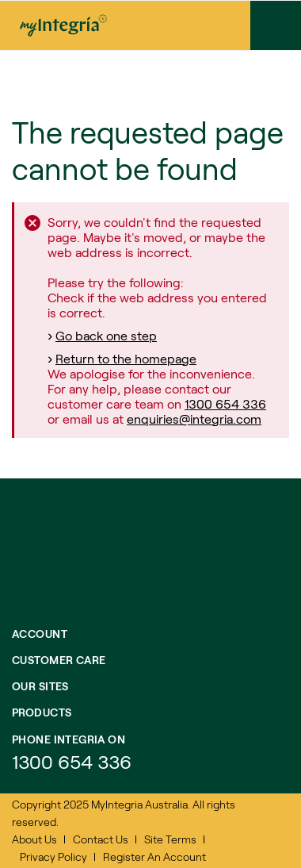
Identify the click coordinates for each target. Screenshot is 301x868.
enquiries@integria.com (194, 419)
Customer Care (59, 660)
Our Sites (40, 686)
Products (42, 712)
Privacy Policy (53, 856)
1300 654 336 (225, 403)
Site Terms (170, 839)
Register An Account (154, 856)
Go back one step (106, 335)
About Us (34, 839)
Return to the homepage (126, 358)
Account (40, 634)
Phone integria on (69, 739)
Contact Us (101, 839)
